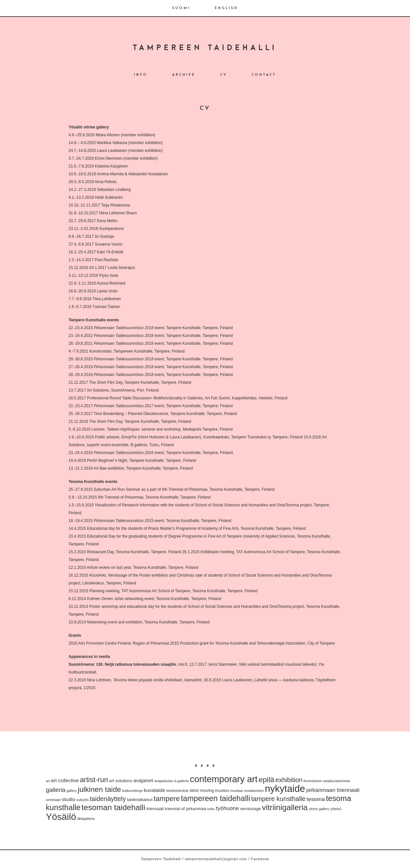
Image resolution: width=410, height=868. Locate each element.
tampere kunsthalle (278, 799)
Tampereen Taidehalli (205, 48)
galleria (56, 790)
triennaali (155, 809)
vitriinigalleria (285, 807)
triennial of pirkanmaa (186, 809)
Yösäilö (61, 817)
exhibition (289, 780)
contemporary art (224, 779)
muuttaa (236, 791)
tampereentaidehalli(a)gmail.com (216, 859)
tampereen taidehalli (216, 798)
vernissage (250, 809)
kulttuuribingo (132, 791)
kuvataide (155, 790)
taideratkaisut (140, 800)
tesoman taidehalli (113, 807)
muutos (222, 790)
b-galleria (182, 781)
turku (211, 809)
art (48, 781)
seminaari (53, 800)
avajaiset (143, 780)
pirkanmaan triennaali (333, 790)
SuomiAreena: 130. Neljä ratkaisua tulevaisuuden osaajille (122, 664)
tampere (167, 799)
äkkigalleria (86, 819)
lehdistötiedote (178, 791)
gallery (72, 791)
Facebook (260, 859)
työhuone (228, 808)
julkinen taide (99, 789)
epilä (266, 780)
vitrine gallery (319, 809)
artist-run (94, 780)
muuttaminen (254, 791)
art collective (65, 780)
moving (207, 790)
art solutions (121, 781)
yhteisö (336, 809)
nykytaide (285, 788)
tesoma (316, 799)
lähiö (194, 790)
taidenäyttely (108, 799)
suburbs (83, 800)
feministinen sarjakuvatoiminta (327, 781)
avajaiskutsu (164, 781)
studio (69, 799)
